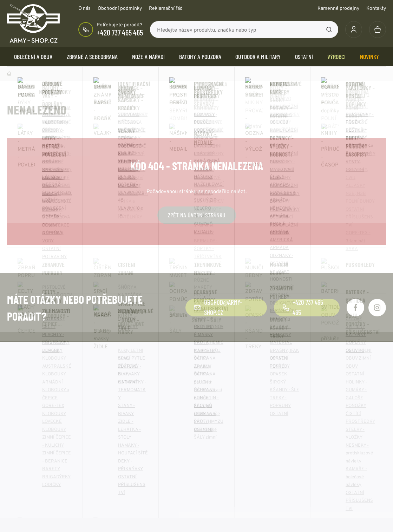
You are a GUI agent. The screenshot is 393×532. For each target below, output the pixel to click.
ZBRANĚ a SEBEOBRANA (92, 57)
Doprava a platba (27, 458)
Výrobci (336, 57)
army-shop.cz (66, 518)
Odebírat (361, 375)
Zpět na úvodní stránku (197, 215)
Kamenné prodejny (338, 8)
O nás (84, 8)
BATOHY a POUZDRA (200, 57)
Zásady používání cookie (231, 447)
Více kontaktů (316, 479)
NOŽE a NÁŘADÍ (148, 57)
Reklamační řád (166, 8)
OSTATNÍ (304, 57)
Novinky (369, 57)
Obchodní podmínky (120, 8)
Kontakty (376, 8)
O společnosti (121, 437)
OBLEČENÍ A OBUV (33, 57)
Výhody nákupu (25, 468)
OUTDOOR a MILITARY (258, 57)
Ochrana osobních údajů (230, 437)
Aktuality (116, 447)
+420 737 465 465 (120, 32)
